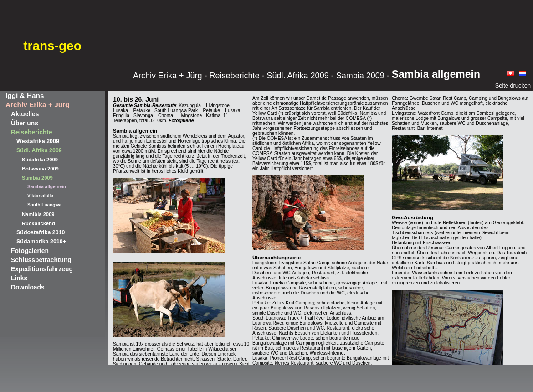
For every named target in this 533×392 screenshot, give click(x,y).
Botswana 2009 (40, 169)
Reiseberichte (32, 132)
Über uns (25, 123)
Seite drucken (513, 85)
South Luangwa (44, 205)
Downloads (28, 287)
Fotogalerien (30, 251)
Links (19, 278)
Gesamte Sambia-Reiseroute (145, 106)
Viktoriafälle (40, 196)
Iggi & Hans (25, 95)
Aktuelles (25, 114)
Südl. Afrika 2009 (39, 150)
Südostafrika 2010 (41, 232)
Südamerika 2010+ (41, 242)
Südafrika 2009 (40, 160)
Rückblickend (38, 223)
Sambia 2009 (37, 178)
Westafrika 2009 (38, 141)
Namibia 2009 (38, 214)
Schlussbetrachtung (41, 260)
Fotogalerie (181, 121)
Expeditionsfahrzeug (42, 269)
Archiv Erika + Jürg (37, 105)
